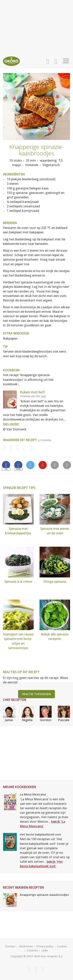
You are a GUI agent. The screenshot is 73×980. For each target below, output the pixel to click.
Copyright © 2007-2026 (25, 956)
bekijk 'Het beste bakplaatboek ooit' (41, 864)
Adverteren (26, 946)
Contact (10, 946)
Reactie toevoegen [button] (36, 694)
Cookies (62, 946)
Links (45, 950)
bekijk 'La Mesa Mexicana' (42, 824)
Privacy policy (45, 946)
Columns (32, 950)
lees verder (11, 424)
